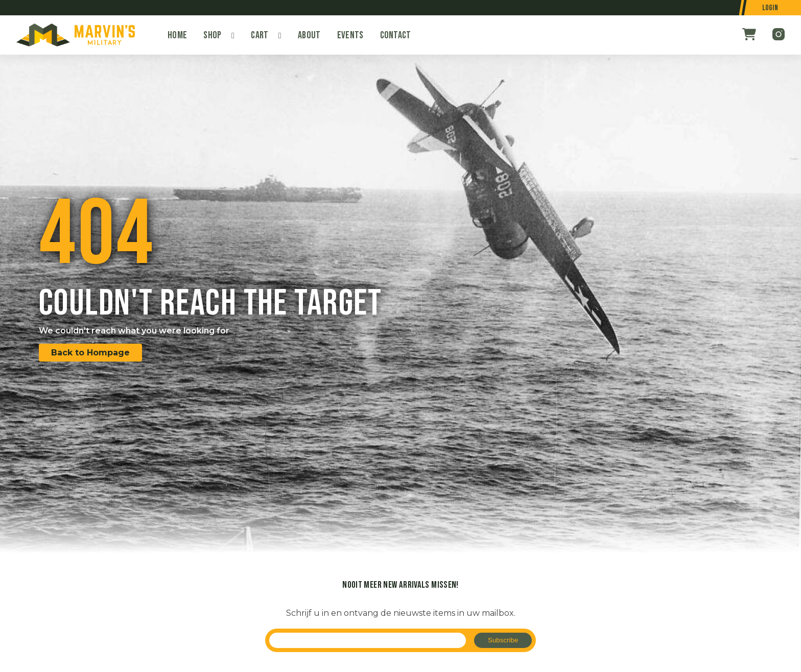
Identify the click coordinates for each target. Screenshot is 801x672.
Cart (260, 35)
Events (350, 35)
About (309, 35)
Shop (212, 35)
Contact (396, 35)
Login (770, 8)
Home (177, 35)
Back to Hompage (90, 353)
